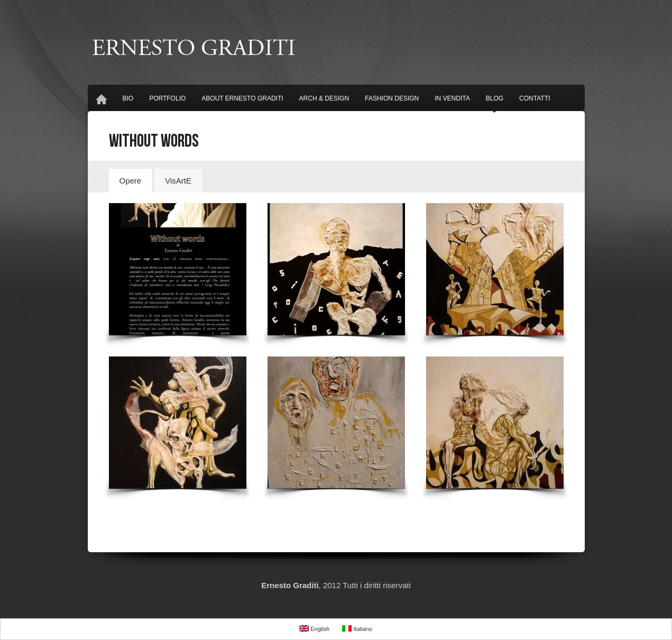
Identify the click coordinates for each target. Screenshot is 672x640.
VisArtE (178, 181)
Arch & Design (324, 98)
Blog (495, 102)
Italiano (357, 629)
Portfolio (167, 98)
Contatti (535, 98)
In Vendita (452, 98)
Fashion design (392, 98)
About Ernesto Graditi (242, 98)
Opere (131, 181)
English (314, 629)
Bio (128, 98)
